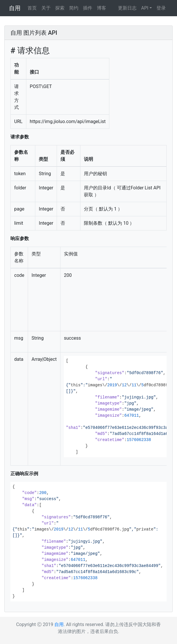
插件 (88, 8)
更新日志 (127, 8)
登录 (161, 8)
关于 (46, 8)
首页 (32, 8)
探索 (60, 8)
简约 (74, 8)
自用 (15, 8)
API (145, 8)
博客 (102, 8)
